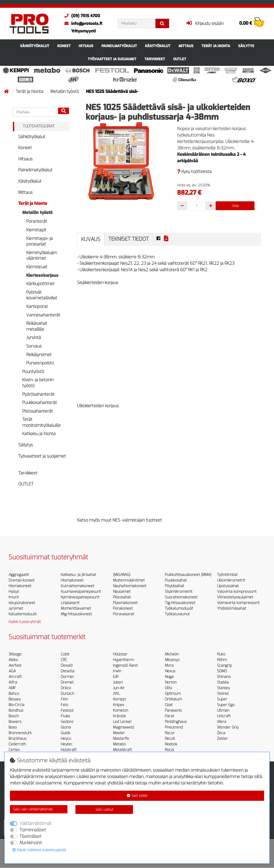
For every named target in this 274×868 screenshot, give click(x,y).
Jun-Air (119, 688)
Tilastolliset (31, 836)
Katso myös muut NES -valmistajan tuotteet (119, 520)
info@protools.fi (82, 24)
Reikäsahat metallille (37, 326)
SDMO (222, 671)
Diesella (68, 671)
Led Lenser (122, 722)
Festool (67, 710)
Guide (66, 733)
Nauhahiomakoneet (130, 586)
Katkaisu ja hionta (39, 434)
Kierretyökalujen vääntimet (42, 256)
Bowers (15, 722)
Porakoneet (123, 608)
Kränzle (119, 716)
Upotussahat (228, 586)
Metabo (119, 744)
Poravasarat (123, 614)
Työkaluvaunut (177, 614)
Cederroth (17, 744)
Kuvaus (91, 239)
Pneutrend (174, 727)
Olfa (168, 688)
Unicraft (224, 716)
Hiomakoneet (20, 586)
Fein (64, 699)
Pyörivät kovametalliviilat (42, 295)
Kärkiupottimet (40, 284)
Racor (170, 733)
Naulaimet (122, 592)
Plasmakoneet (125, 603)
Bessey (15, 699)
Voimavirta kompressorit (238, 603)
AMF (12, 688)
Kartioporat (37, 306)
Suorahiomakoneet (181, 597)
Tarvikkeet (155, 59)
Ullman (223, 710)
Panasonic (174, 710)
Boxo (13, 727)
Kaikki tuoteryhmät (25, 622)
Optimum (173, 694)
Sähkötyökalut (35, 46)
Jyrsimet (16, 608)
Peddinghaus (176, 722)
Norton (171, 682)
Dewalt (67, 665)
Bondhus (16, 710)
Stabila (223, 682)
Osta (235, 206)
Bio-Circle (17, 705)
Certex (14, 750)
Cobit (65, 654)
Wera (222, 722)
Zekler (222, 739)
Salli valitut (104, 809)
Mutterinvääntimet (129, 580)
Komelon (121, 710)
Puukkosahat (176, 580)
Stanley (223, 688)
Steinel (223, 694)
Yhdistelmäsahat (232, 608)
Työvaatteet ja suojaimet (112, 59)
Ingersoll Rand (125, 665)
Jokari (118, 682)
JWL (116, 694)
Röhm (222, 660)
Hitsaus (86, 46)
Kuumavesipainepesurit (81, 592)
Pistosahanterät (38, 411)
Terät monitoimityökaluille (41, 422)
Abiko (13, 660)
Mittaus (186, 46)
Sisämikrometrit (179, 592)
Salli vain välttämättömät (33, 809)
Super (222, 699)
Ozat (169, 705)
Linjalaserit (70, 603)
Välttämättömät (36, 823)
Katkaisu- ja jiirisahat (78, 575)
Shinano (224, 677)
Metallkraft (122, 750)
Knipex (119, 705)
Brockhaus (18, 739)
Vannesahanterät (43, 315)
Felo (64, 705)
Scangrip (224, 665)
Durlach (67, 694)
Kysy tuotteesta (194, 171)
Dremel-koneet (22, 580)
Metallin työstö (65, 91)
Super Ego (226, 705)
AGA (12, 671)
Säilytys (246, 46)
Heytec (67, 744)
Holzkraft (69, 750)
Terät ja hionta (216, 46)
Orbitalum (173, 699)
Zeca (221, 733)
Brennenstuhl (20, 733)
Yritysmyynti (83, 31)
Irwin (117, 671)
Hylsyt (14, 592)
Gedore (67, 722)
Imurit (14, 597)
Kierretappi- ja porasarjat (39, 241)
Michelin (172, 654)
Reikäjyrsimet (39, 355)
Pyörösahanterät (38, 394)
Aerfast (15, 665)
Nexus (170, 671)
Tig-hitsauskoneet (180, 603)
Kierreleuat (37, 267)
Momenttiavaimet (76, 608)
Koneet (64, 46)
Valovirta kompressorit (237, 592)
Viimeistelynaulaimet (235, 597)
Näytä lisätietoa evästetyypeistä (39, 850)
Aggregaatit (19, 575)
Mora (169, 665)
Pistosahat (122, 597)
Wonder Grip (228, 727)
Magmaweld (123, 727)
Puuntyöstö (33, 371)
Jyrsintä (34, 337)
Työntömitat (227, 575)
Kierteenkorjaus (42, 275)
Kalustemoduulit (23, 614)
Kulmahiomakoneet (77, 586)
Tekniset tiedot (129, 239)
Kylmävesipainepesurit (80, 597)
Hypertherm (123, 660)
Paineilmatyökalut (119, 46)
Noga (169, 677)
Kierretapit (36, 230)
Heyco (66, 739)
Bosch (14, 716)
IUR (116, 677)
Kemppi (119, 699)
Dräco (66, 688)
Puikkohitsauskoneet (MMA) (188, 575)
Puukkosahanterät (40, 403)
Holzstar (120, 654)
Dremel (67, 682)
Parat (170, 716)
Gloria (66, 727)
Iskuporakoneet (22, 603)
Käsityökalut (158, 46)
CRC (64, 660)
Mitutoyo (172, 660)
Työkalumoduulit (179, 608)
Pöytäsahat (174, 586)
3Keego (15, 654)
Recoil (170, 739)
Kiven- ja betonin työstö (38, 383)
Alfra (13, 682)
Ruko (221, 654)
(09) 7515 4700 (81, 16)
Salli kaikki (137, 796)
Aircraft (15, 677)
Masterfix (121, 739)
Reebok (171, 744)
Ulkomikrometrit (231, 580)
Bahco (14, 694)
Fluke (65, 716)
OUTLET (180, 59)
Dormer (67, 677)
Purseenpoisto (40, 363)
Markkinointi (31, 843)
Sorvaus (34, 346)
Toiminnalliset (33, 830)
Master (119, 733)
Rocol (170, 750)
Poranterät (37, 221)
